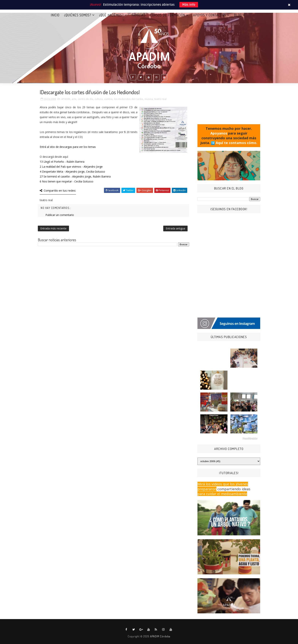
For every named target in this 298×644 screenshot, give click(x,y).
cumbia (108, 99)
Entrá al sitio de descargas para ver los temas (68, 147)
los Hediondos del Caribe (129, 99)
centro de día (86, 99)
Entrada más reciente (53, 228)
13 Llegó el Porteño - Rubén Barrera (62, 162)
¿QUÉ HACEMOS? (111, 15)
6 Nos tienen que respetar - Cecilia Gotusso (67, 181)
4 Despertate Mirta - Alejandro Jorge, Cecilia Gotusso (72, 172)
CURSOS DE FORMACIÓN (168, 15)
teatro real (160, 99)
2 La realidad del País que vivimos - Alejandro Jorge (71, 167)
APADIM (66, 99)
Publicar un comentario (60, 215)
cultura (99, 99)
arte (74, 99)
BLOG (238, 15)
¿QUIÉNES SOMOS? (78, 15)
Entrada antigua (175, 228)
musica (149, 99)
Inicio (55, 15)
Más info (189, 5)
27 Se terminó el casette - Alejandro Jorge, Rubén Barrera (75, 176)
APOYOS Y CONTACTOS (210, 15)
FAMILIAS (139, 15)
